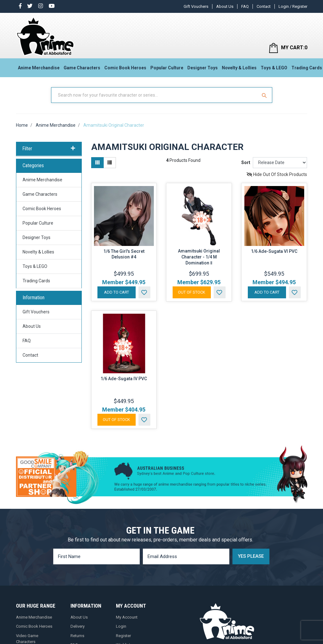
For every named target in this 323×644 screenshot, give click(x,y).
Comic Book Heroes (125, 68)
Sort (246, 162)
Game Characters (82, 68)
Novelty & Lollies (239, 68)
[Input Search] (155, 95)
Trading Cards (36, 281)
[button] (144, 292)
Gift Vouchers (196, 6)
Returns (77, 636)
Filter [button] (49, 149)
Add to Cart (117, 292)
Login (121, 626)
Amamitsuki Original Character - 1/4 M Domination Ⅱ (199, 257)
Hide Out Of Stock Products (277, 174)
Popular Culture (167, 68)
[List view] (110, 163)
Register (123, 636)
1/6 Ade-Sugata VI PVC (274, 251)
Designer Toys (203, 68)
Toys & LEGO (274, 68)
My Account (127, 617)
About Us (225, 6)
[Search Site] (265, 95)
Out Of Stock (192, 292)
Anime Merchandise (39, 68)
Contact (264, 6)
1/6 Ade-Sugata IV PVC (124, 379)
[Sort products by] (280, 163)
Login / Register (293, 6)
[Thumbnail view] (97, 163)
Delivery (78, 626)
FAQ (245, 6)
